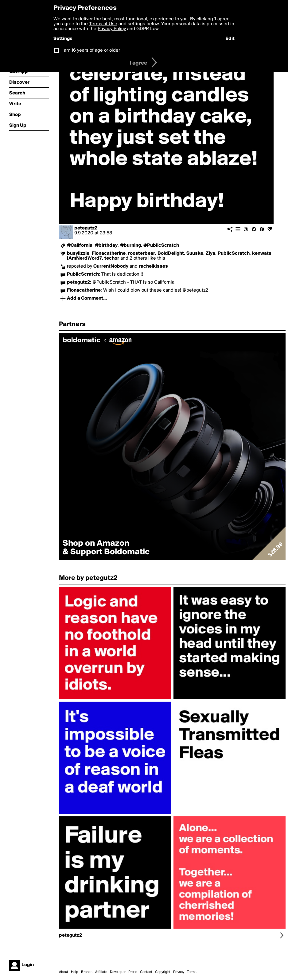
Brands (87, 972)
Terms (192, 972)
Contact (146, 972)
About (64, 972)
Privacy (179, 972)
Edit (230, 39)
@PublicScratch (161, 245)
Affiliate (101, 972)
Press (133, 972)
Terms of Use (103, 24)
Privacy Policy (112, 29)
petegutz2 (86, 228)
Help (75, 972)
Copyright (163, 972)
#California (80, 245)
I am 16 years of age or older (91, 50)
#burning (130, 245)
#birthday (106, 245)
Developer (118, 972)
